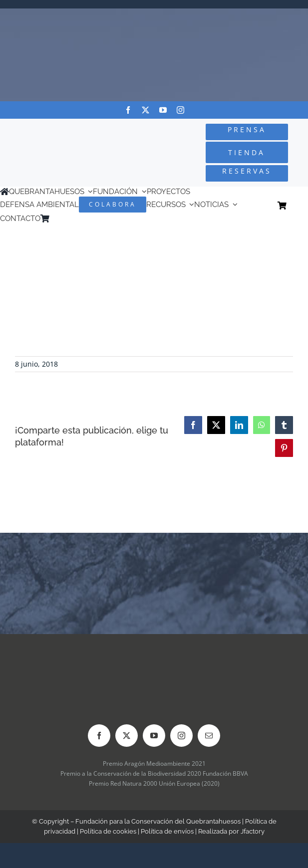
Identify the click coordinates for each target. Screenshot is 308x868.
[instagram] (180, 110)
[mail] (209, 736)
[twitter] (146, 110)
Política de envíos (167, 831)
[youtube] (163, 110)
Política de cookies (108, 831)
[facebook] (128, 110)
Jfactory (253, 831)
